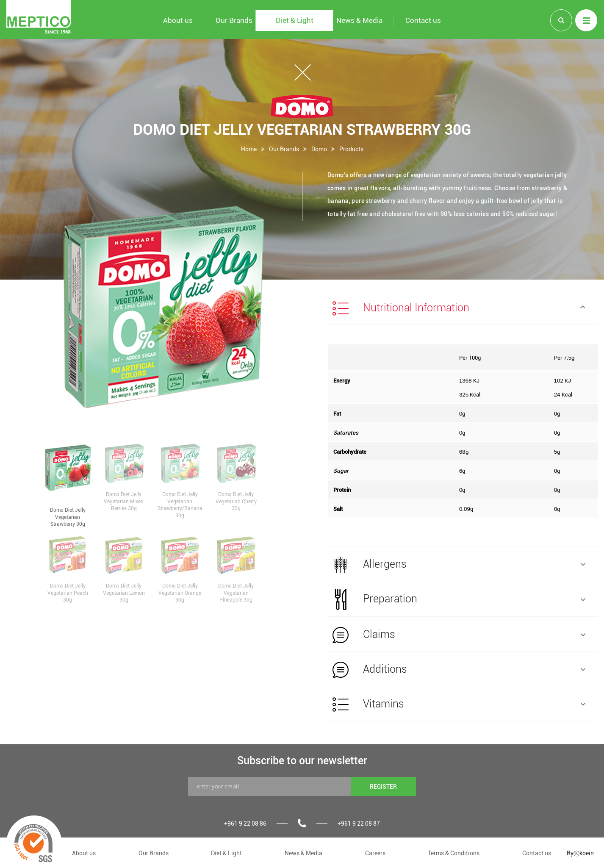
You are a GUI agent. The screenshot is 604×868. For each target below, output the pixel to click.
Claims (459, 635)
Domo (319, 149)
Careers (375, 853)
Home (249, 149)
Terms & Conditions (454, 853)
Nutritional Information (459, 308)
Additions (459, 670)
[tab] (463, 308)
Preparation (459, 599)
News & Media (303, 853)
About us (84, 853)
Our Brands (284, 149)
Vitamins (459, 704)
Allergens (459, 565)
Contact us (537, 853)
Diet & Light (226, 853)
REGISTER (383, 786)
